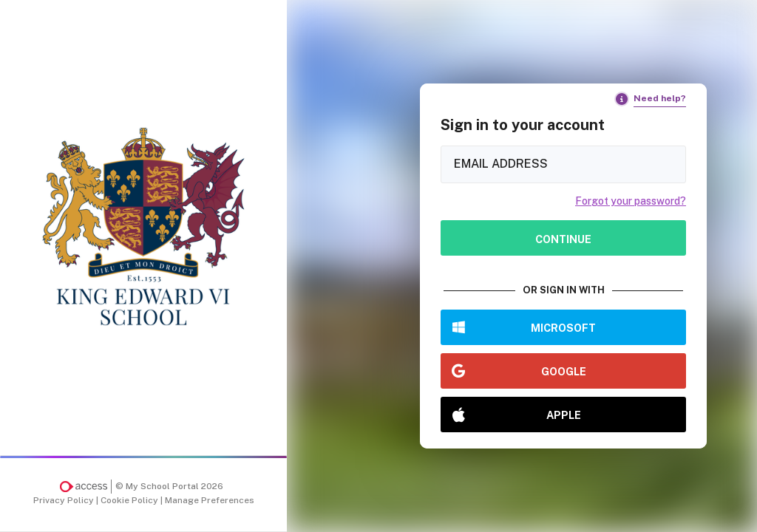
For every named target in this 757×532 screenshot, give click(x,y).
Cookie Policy (130, 500)
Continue (563, 239)
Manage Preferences (210, 500)
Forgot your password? (631, 201)
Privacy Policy (65, 500)
